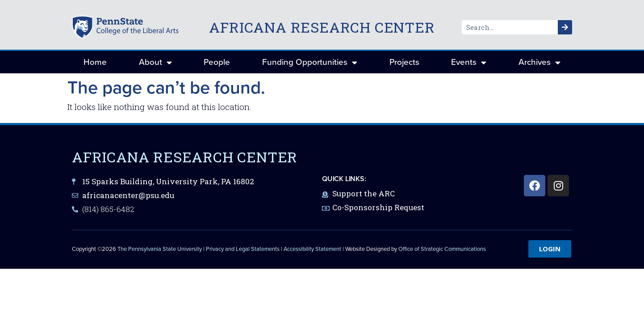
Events (469, 62)
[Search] (565, 27)
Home (95, 62)
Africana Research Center (322, 27)
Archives (539, 62)
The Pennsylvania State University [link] (160, 249)
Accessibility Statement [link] (312, 249)
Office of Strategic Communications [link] (442, 249)
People (217, 62)
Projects (404, 62)
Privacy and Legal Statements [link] (243, 249)
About (155, 62)
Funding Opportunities (310, 62)
